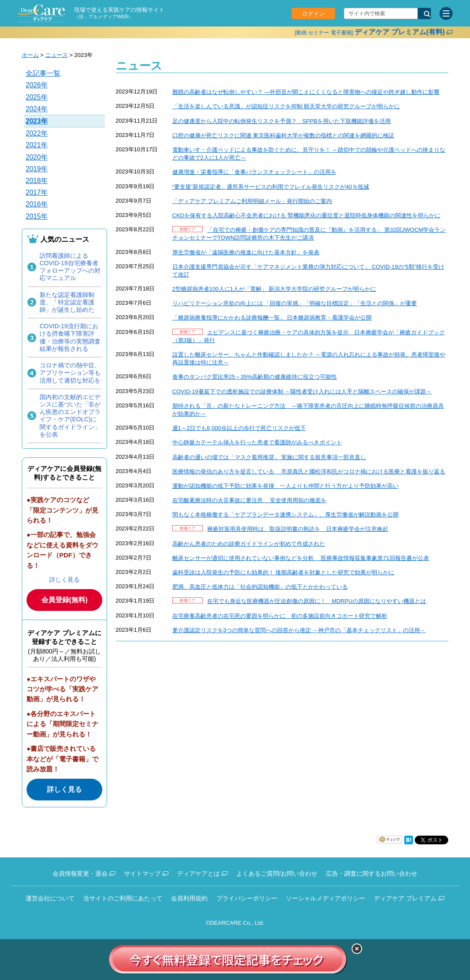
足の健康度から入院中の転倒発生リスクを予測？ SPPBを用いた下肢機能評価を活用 (282, 121)
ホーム (30, 55)
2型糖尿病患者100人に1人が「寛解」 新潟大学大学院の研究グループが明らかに (274, 289)
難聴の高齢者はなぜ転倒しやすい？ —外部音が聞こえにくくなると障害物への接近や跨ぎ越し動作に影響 (306, 92)
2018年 (37, 181)
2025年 (37, 97)
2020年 (37, 157)
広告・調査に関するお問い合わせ (372, 873)
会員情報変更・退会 (80, 873)
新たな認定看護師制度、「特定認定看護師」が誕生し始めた (67, 302)
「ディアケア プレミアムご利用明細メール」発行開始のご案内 (252, 201)
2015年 (37, 216)
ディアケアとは (198, 873)
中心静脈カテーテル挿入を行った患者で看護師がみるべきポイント (257, 442)
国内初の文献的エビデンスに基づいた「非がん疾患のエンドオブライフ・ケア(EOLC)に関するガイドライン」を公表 (70, 416)
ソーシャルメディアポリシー (326, 898)
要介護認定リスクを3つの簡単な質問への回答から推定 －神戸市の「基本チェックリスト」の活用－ (299, 630)
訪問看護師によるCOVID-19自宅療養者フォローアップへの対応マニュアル (70, 267)
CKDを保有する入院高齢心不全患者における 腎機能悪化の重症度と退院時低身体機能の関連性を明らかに (306, 215)
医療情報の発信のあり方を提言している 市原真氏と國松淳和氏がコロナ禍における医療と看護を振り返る (309, 472)
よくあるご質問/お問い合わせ (277, 873)
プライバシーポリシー (247, 898)
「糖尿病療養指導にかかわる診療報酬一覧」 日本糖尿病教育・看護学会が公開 (272, 318)
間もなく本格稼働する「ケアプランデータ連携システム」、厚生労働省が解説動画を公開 (285, 515)
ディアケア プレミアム (405, 898)
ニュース (57, 55)
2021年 (37, 145)
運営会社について (50, 898)
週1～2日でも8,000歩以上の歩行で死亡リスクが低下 (239, 428)
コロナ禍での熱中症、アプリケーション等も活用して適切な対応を (70, 373)
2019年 (37, 169)
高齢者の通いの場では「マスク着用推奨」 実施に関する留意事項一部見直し (269, 457)
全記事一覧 (43, 73)
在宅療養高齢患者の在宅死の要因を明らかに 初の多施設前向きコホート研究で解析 (280, 616)
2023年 (37, 121)
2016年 (37, 204)
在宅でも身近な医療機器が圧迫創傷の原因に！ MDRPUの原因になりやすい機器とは (317, 601)
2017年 (37, 192)
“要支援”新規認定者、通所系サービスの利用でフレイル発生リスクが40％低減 (271, 187)
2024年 (37, 109)
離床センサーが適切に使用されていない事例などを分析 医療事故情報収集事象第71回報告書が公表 (301, 558)
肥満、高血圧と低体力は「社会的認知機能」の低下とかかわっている (260, 587)
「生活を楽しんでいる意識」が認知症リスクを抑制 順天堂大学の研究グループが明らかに (286, 106)
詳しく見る (64, 580)
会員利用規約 (189, 898)
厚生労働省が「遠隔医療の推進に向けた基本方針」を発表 (246, 252)
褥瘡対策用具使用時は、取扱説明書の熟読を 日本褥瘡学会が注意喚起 (298, 529)
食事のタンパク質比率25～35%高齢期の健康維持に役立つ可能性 (255, 377)
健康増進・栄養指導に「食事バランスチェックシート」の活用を (254, 172)
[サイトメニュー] (446, 13)
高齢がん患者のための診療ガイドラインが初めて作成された (249, 544)
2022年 (37, 133)
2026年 (37, 85)
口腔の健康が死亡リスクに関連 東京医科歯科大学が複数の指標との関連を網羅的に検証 (284, 135)
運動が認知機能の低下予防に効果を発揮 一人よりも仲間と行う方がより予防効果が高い (285, 486)
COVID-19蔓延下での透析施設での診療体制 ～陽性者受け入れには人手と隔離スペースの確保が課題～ (302, 392)
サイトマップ (142, 873)
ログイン (313, 14)
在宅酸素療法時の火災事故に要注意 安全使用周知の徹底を (250, 500)
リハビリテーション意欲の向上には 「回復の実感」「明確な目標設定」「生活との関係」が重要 (295, 303)
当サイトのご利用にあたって (123, 898)
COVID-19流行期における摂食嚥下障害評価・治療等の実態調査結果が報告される (70, 337)
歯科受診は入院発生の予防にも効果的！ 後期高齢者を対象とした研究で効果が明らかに (284, 572)
